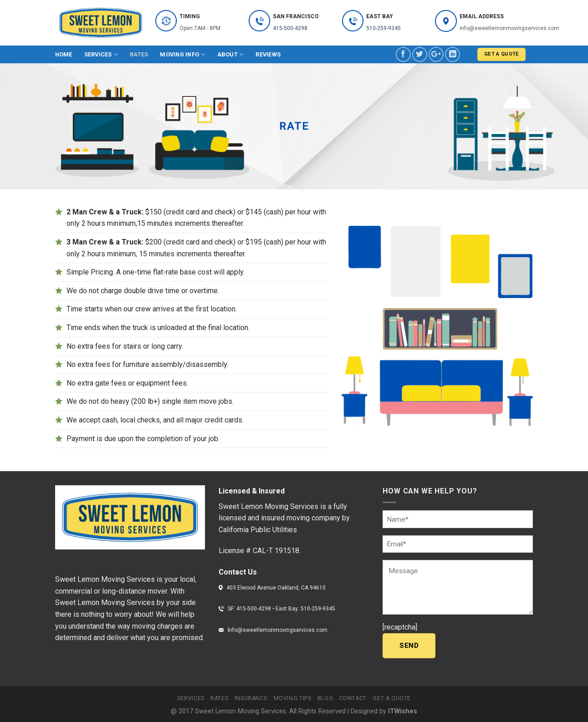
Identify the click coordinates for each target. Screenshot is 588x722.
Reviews (268, 54)
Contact (353, 698)
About (231, 54)
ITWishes (403, 711)
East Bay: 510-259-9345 (305, 609)
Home (64, 54)
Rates (139, 54)
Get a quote (392, 698)
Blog (325, 698)
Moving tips (293, 698)
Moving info (182, 54)
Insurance (251, 698)
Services (101, 54)
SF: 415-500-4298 (250, 609)
